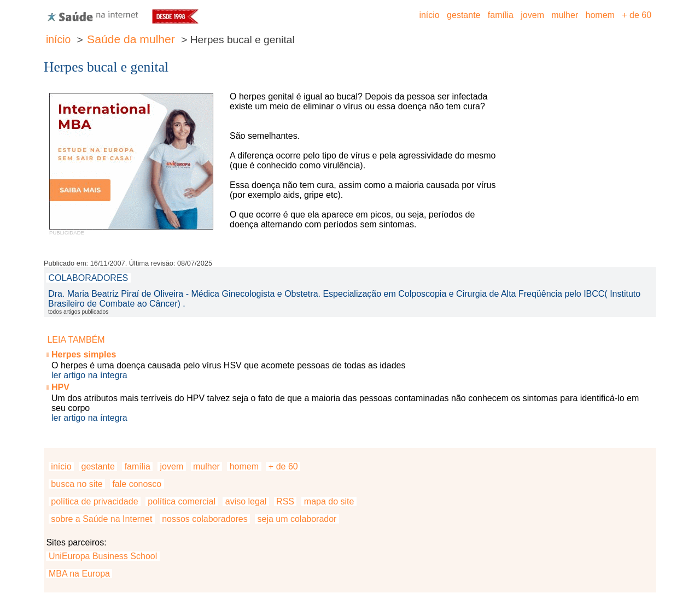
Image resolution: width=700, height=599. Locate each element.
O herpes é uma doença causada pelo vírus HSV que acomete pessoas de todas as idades (229, 365)
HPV (60, 387)
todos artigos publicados (78, 312)
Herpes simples (84, 354)
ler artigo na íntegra (89, 375)
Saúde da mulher (131, 39)
